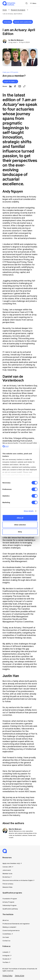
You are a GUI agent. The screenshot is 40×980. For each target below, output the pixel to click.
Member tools (7, 874)
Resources (7, 858)
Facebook (6, 959)
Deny (20, 532)
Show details (29, 511)
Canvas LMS (7, 867)
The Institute (8, 914)
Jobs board (7, 870)
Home (5, 10)
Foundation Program (10, 899)
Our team (6, 937)
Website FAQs (7, 887)
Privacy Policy (7, 975)
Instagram (6, 956)
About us (6, 920)
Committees (7, 934)
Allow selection (20, 525)
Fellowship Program (9, 905)
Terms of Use (19, 975)
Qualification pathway (10, 909)
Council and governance (11, 930)
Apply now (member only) (11, 863)
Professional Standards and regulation (16, 924)
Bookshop (6, 877)
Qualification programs (12, 893)
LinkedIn (5, 952)
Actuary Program (8, 902)
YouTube (5, 962)
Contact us (6, 941)
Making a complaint (9, 927)
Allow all (20, 518)
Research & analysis (18, 10)
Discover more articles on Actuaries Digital (18, 880)
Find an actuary (8, 884)
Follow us (6, 946)
